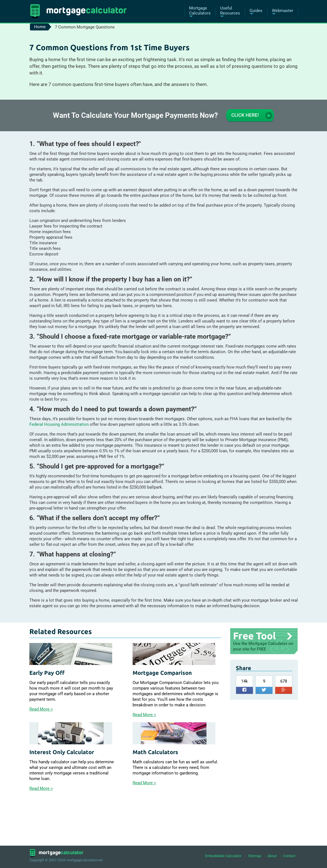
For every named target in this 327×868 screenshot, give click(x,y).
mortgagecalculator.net (84, 860)
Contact (289, 856)
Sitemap (254, 856)
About (272, 856)
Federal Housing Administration (59, 424)
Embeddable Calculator (223, 856)
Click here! (252, 116)
